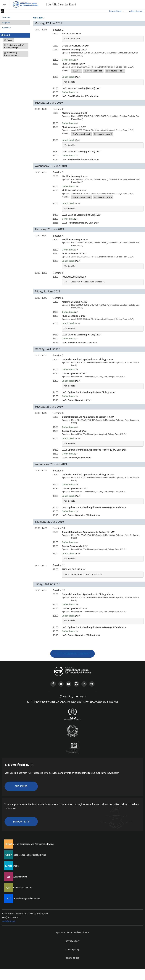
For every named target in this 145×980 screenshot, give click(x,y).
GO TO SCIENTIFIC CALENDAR (74, 654)
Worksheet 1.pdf (93, 71)
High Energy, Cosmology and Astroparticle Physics (31, 844)
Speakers (6, 28)
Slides (77, 71)
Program (6, 22)
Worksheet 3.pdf (81, 197)
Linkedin (84, 684)
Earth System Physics (17, 877)
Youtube (69, 684)
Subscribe (21, 786)
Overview (6, 17)
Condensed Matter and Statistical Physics (27, 855)
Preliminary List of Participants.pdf (14, 46)
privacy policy (72, 941)
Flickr (92, 684)
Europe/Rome (115, 11)
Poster (8, 40)
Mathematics (13, 866)
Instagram (76, 684)
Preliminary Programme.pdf (11, 54)
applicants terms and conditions (73, 932)
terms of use (73, 958)
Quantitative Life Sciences (20, 888)
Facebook (53, 684)
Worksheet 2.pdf (81, 134)
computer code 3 (103, 197)
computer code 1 (115, 71)
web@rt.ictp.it (9, 921)
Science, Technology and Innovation (24, 899)
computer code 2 (103, 134)
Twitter (61, 684)
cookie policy (73, 949)
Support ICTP (21, 822)
